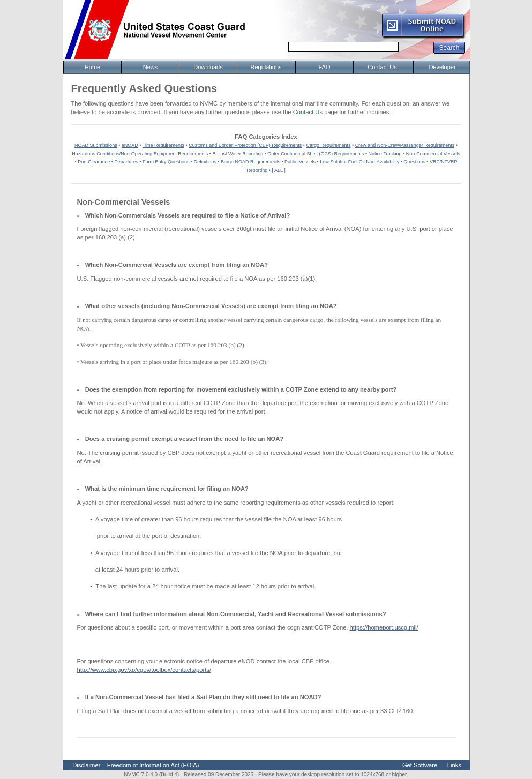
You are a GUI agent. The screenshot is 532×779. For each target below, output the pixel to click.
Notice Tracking (385, 154)
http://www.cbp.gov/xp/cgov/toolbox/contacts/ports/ (144, 670)
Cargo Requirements (328, 145)
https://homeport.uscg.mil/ (384, 627)
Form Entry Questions (166, 162)
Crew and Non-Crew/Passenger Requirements (405, 145)
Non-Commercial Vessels (433, 154)
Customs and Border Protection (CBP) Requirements (245, 145)
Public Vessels (300, 162)
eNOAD (130, 145)
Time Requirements (163, 145)
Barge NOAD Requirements (250, 162)
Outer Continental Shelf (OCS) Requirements (316, 154)
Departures (126, 162)
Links (454, 765)
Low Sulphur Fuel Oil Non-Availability (359, 162)
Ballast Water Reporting (238, 154)
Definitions (205, 162)
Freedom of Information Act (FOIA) (153, 765)
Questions (414, 162)
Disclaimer (86, 765)
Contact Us (308, 112)
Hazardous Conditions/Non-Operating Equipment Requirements (140, 154)
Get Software (420, 765)
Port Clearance (94, 162)
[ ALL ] (279, 170)
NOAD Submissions (96, 145)
